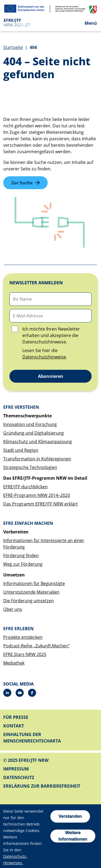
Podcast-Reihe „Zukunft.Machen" (36, 646)
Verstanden (70, 816)
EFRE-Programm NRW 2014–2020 (37, 495)
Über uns (13, 609)
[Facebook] (32, 693)
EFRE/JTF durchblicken (25, 487)
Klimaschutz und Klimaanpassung (38, 442)
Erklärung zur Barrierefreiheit (42, 786)
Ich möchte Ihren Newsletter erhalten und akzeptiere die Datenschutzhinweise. (51, 335)
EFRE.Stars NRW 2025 (25, 654)
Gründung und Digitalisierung (34, 433)
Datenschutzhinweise (44, 357)
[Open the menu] (87, 23)
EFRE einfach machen (28, 523)
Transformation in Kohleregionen (37, 459)
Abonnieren (51, 376)
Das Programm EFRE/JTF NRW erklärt (41, 504)
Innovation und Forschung (30, 424)
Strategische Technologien (30, 467)
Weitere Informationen (73, 836)
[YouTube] (20, 693)
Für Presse (16, 717)
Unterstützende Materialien (31, 592)
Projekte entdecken (23, 637)
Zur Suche (22, 183)
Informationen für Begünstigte (34, 583)
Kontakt (14, 726)
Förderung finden (21, 555)
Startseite (13, 47)
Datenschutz (19, 777)
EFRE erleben (18, 629)
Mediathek (14, 663)
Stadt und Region (21, 450)
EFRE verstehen (21, 407)
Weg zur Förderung (23, 564)
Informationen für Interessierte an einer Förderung (44, 544)
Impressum (16, 769)
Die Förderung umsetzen (29, 601)
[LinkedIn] (7, 693)
